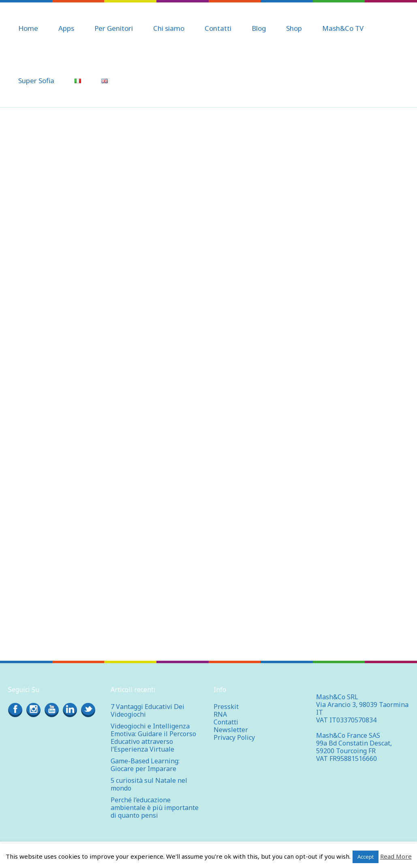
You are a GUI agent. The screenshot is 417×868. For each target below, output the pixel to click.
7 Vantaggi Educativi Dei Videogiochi (148, 710)
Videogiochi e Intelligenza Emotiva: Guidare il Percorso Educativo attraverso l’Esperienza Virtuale (153, 738)
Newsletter (231, 730)
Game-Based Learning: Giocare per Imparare (145, 765)
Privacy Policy (234, 737)
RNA (220, 714)
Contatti (226, 722)
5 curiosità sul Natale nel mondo (149, 784)
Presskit (226, 707)
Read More (396, 856)
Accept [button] (366, 857)
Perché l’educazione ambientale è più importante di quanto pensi (155, 808)
